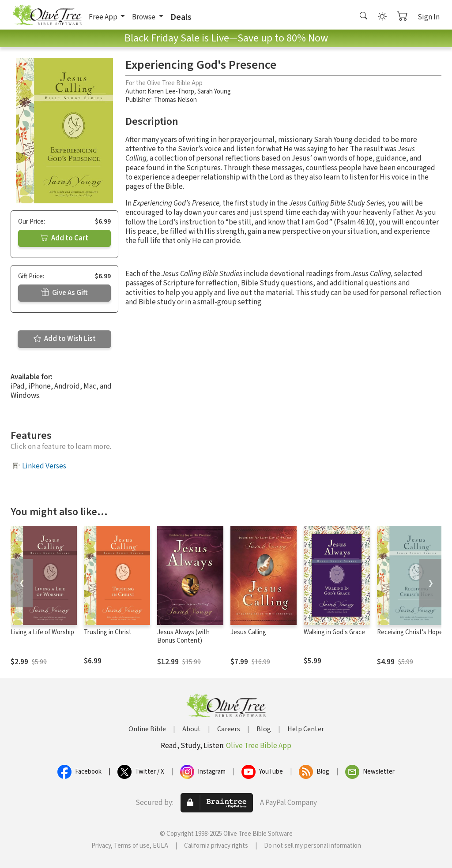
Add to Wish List (65, 339)
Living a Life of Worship (42, 632)
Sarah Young (214, 92)
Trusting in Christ (108, 632)
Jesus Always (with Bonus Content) (183, 636)
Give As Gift (65, 293)
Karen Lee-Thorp (171, 92)
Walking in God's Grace (334, 632)
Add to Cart (64, 238)
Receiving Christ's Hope (410, 632)
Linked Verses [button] (44, 466)
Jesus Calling (248, 632)
